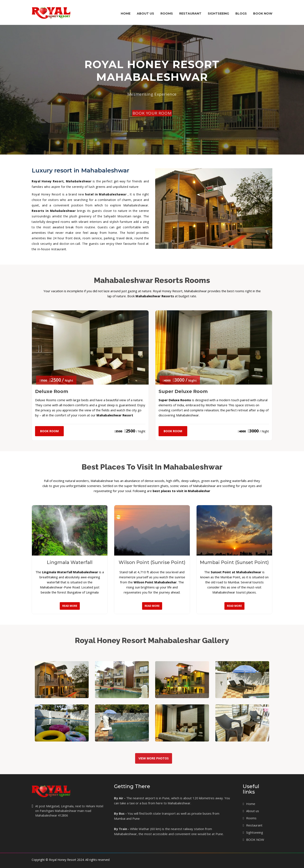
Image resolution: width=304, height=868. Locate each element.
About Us (145, 18)
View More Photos (154, 758)
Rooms (168, 18)
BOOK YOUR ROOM (152, 133)
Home (126, 13)
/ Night (141, 431)
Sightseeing (218, 13)
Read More (70, 606)
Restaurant (190, 13)
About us (253, 811)
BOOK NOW (263, 13)
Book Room (49, 431)
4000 (242, 431)
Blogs (241, 13)
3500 (118, 431)
